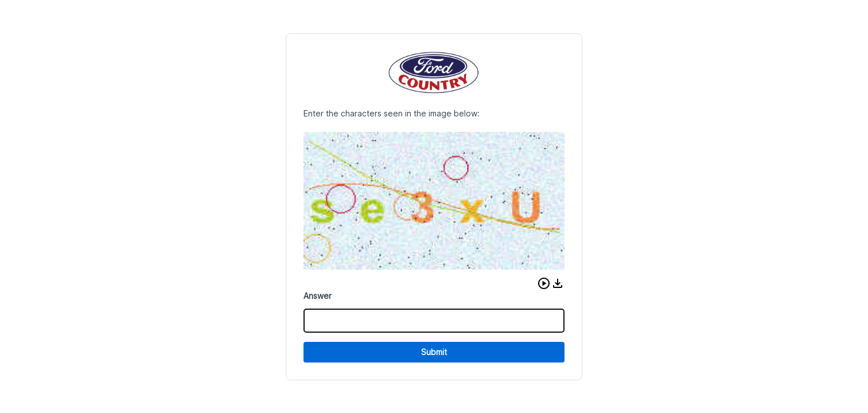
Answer (318, 296)
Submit (434, 352)
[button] (544, 283)
